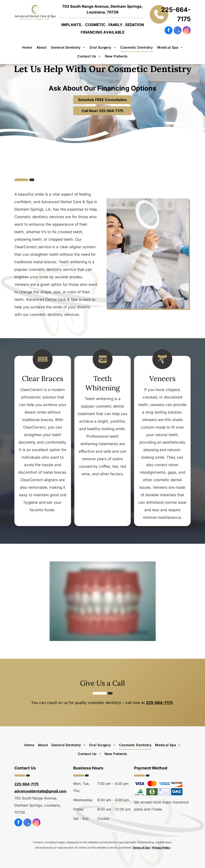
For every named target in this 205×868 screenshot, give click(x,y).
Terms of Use (141, 848)
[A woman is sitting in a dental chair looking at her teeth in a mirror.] (148, 254)
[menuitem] (27, 48)
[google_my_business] (178, 31)
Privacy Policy (161, 848)
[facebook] (169, 31)
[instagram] (187, 31)
